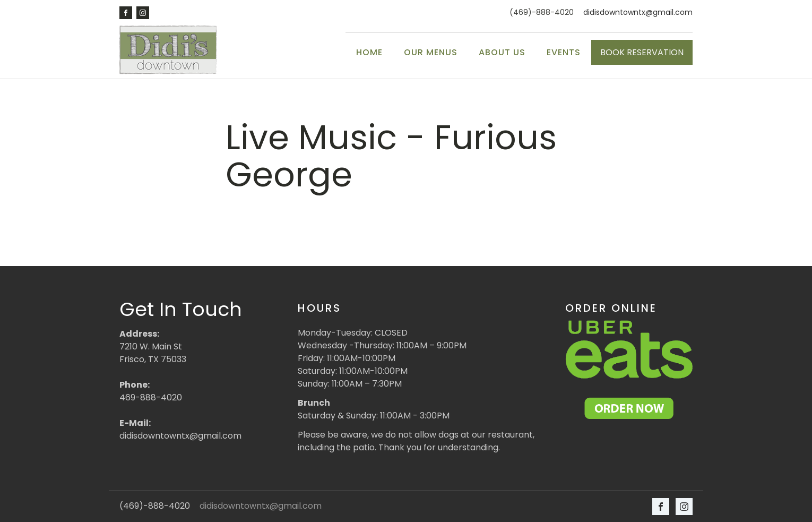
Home (369, 52)
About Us (502, 52)
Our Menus (431, 52)
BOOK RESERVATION (642, 52)
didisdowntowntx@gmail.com (638, 12)
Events (564, 52)
